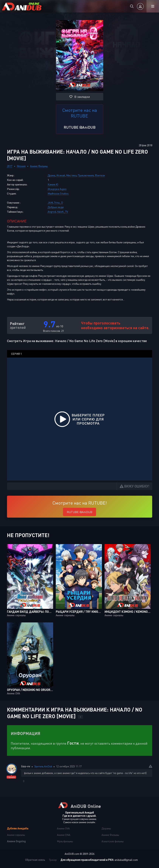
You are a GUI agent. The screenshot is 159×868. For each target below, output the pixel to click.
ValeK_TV (63, 212)
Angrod (52, 212)
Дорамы (106, 828)
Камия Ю (53, 184)
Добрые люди (56, 207)
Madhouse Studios (58, 193)
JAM (50, 203)
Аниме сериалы (16, 835)
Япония (21, 166)
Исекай (61, 175)
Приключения (86, 175)
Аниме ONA (64, 835)
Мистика (71, 175)
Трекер (53, 860)
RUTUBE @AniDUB (80, 127)
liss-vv (26, 766)
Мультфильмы (65, 841)
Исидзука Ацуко (57, 189)
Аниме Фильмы (39, 166)
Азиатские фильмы (113, 841)
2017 (10, 166)
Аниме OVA (63, 828)
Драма (51, 175)
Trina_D (59, 203)
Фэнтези (100, 175)
